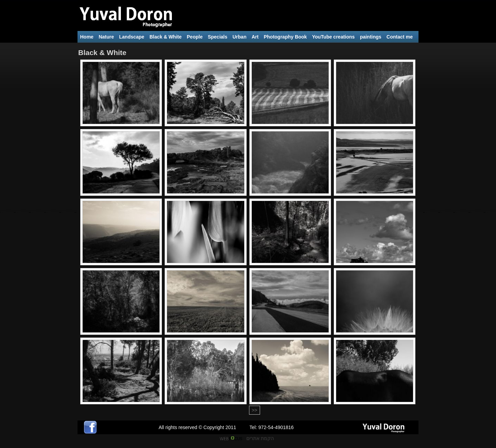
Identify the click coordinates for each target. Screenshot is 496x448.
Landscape (132, 37)
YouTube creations (333, 37)
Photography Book (285, 37)
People (195, 37)
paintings (371, 37)
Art (255, 37)
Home (87, 37)
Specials (218, 37)
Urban (239, 37)
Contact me (400, 37)
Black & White (166, 37)
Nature (106, 37)
